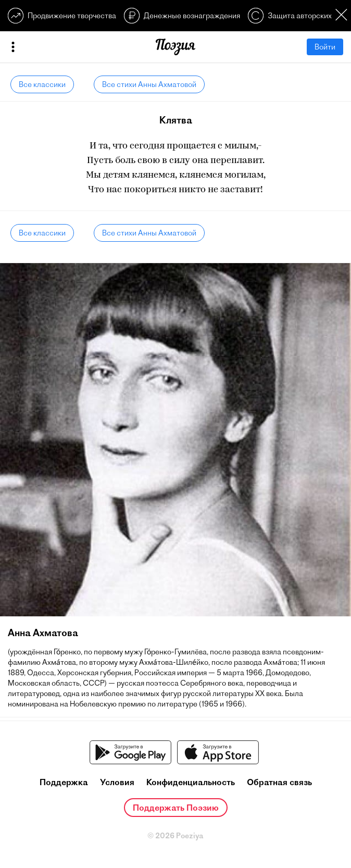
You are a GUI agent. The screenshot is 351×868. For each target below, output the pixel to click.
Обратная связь (279, 782)
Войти (325, 47)
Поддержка (64, 782)
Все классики (42, 84)
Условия (117, 782)
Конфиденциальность (191, 782)
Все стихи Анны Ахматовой (149, 84)
